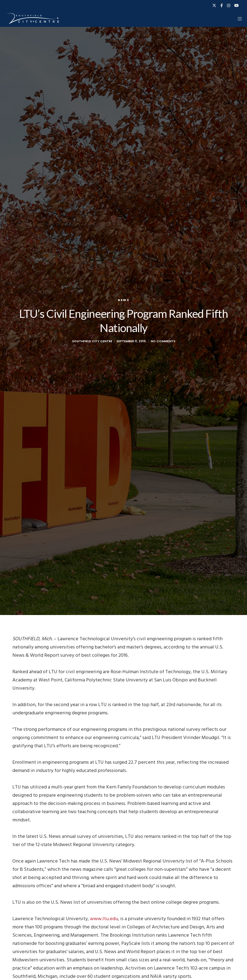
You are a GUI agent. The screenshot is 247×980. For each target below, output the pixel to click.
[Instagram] (229, 5)
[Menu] (238, 19)
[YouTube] (237, 5)
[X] (214, 5)
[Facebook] (222, 5)
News (123, 300)
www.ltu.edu (104, 919)
